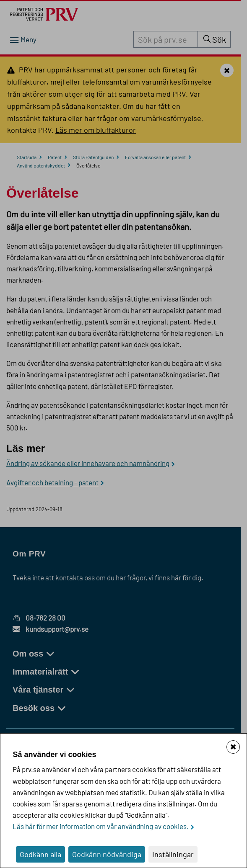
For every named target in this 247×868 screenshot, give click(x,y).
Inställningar (173, 854)
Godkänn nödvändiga (107, 854)
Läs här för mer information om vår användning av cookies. (101, 826)
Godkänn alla (40, 854)
